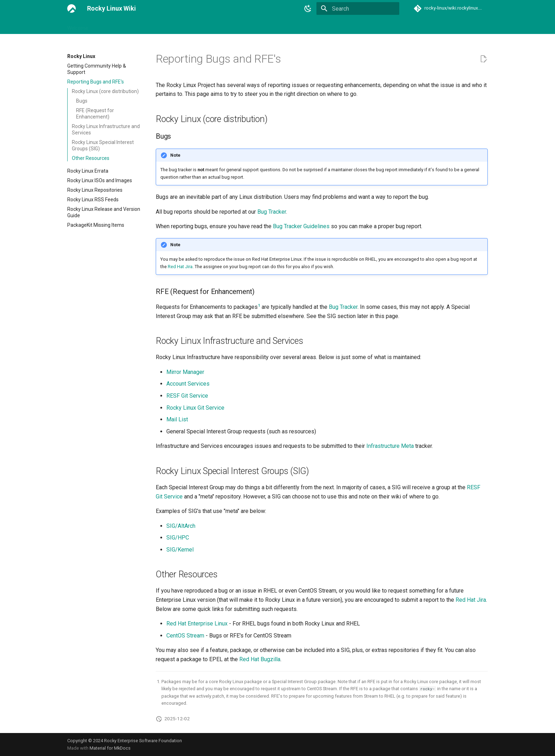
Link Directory (112, 26)
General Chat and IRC (159, 26)
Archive (410, 26)
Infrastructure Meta (390, 446)
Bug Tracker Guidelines (301, 226)
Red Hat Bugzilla (260, 659)
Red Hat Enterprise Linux (197, 624)
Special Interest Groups (283, 26)
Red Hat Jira (180, 267)
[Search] (358, 8)
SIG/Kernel (180, 550)
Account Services (188, 384)
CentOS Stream (185, 636)
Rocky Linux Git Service (195, 408)
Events (349, 26)
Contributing (379, 26)
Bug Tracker (272, 212)
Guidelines (237, 26)
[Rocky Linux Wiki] (71, 8)
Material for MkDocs (110, 748)
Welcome (78, 26)
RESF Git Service (187, 396)
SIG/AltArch (181, 526)
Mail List (177, 419)
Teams (325, 26)
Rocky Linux (204, 26)
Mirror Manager (185, 372)
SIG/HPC (178, 538)
